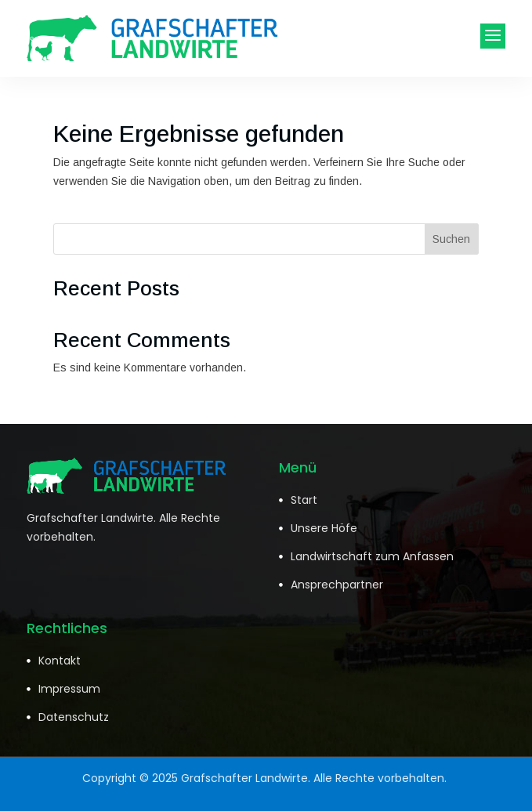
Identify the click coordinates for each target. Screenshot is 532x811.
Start (304, 500)
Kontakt (60, 661)
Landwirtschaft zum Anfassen (372, 556)
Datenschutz (74, 717)
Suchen (451, 239)
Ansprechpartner (337, 585)
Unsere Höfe (324, 528)
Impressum (69, 689)
